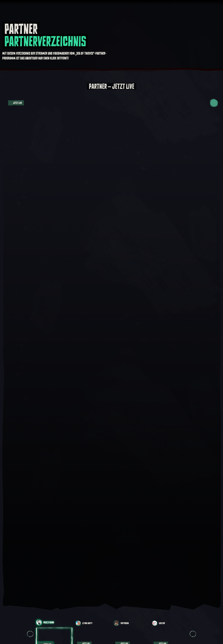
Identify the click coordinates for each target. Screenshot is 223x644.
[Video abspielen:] (111, 347)
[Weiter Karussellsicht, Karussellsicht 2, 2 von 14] (193, 634)
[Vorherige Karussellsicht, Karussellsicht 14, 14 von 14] (30, 634)
